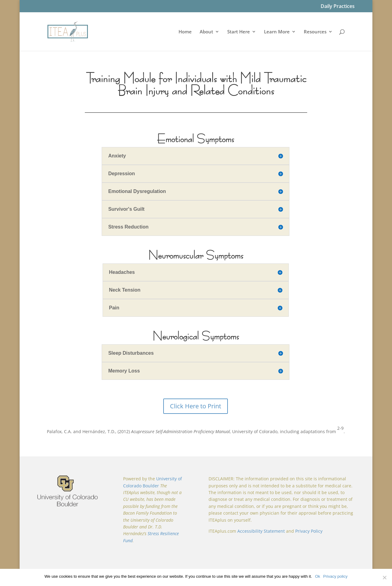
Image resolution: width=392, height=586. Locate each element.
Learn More (277, 32)
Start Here (239, 32)
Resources (315, 32)
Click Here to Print (196, 406)
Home (185, 32)
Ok (318, 576)
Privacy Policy (309, 531)
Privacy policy (335, 576)
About (206, 32)
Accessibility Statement (261, 531)
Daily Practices (338, 7)
